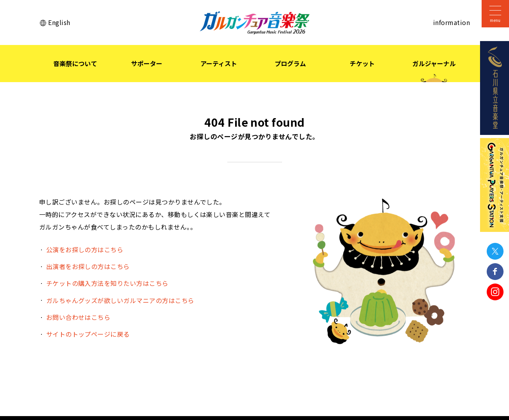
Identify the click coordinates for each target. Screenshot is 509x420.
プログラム (290, 63)
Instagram (495, 292)
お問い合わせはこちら (78, 317)
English (59, 22)
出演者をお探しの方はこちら (88, 266)
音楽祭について (75, 63)
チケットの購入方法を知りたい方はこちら (107, 283)
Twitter (495, 251)
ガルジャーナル (434, 63)
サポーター (147, 63)
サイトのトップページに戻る (88, 334)
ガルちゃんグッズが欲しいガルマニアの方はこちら (120, 300)
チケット (362, 63)
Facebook (495, 272)
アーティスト (219, 63)
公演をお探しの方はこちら (85, 249)
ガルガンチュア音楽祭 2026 (255, 23)
